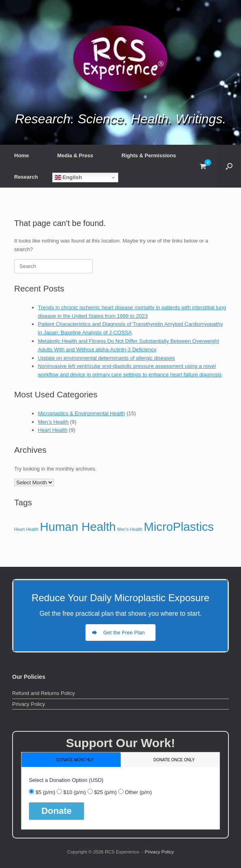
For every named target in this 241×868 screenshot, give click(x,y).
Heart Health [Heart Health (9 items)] (26, 529)
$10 (75, 792)
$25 (105, 792)
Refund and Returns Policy (44, 693)
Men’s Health (53, 422)
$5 (45, 792)
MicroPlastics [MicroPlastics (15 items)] (179, 527)
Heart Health (53, 430)
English (68, 177)
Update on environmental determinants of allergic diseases (107, 358)
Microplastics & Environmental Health (82, 413)
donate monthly (75, 760)
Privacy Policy (29, 704)
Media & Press (75, 155)
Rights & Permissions (149, 155)
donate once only (174, 760)
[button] (229, 166)
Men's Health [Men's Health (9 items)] (130, 529)
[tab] (71, 760)
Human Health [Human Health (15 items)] (78, 527)
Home (21, 155)
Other (138, 792)
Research (26, 177)
